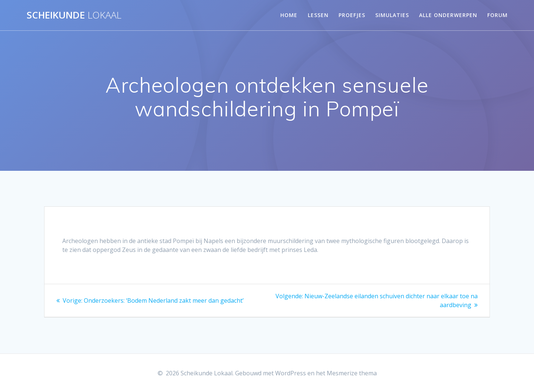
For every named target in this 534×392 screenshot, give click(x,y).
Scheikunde (74, 15)
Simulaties (392, 15)
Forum (497, 15)
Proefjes (352, 15)
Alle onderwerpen (448, 15)
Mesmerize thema (352, 373)
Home (289, 15)
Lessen (318, 15)
